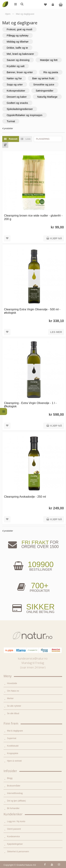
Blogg (10, 778)
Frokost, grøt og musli (19, 29)
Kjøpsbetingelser (15, 844)
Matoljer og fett (49, 60)
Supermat (12, 738)
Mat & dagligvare (15, 731)
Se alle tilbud (13, 713)
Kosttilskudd (13, 746)
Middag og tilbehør (18, 42)
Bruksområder (14, 786)
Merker (10, 698)
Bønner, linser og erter (20, 72)
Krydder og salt (16, 66)
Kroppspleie (13, 753)
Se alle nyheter (14, 706)
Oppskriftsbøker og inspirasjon (25, 115)
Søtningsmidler (45, 91)
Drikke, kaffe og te (17, 48)
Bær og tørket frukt (43, 78)
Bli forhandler (13, 808)
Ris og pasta (51, 72)
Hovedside (12, 683)
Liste (25, 139)
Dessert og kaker (17, 97)
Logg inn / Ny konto (16, 821)
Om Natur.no (13, 691)
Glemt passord (14, 829)
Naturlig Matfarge (47, 97)
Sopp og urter (15, 84)
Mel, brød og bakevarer (20, 54)
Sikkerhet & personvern (18, 852)
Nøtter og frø (14, 78)
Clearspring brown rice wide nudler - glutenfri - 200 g (33, 217)
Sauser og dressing (18, 60)
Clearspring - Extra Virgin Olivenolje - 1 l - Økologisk (30, 405)
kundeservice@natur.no (33, 658)
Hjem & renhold (14, 761)
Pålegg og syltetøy (18, 35)
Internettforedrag (15, 793)
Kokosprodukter (16, 91)
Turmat (11, 121)
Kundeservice (13, 836)
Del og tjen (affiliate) (16, 801)
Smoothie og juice (44, 84)
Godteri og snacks (17, 103)
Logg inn (53, 6)
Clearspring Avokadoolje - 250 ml (25, 497)
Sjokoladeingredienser (20, 109)
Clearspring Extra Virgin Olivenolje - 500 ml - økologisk (32, 311)
